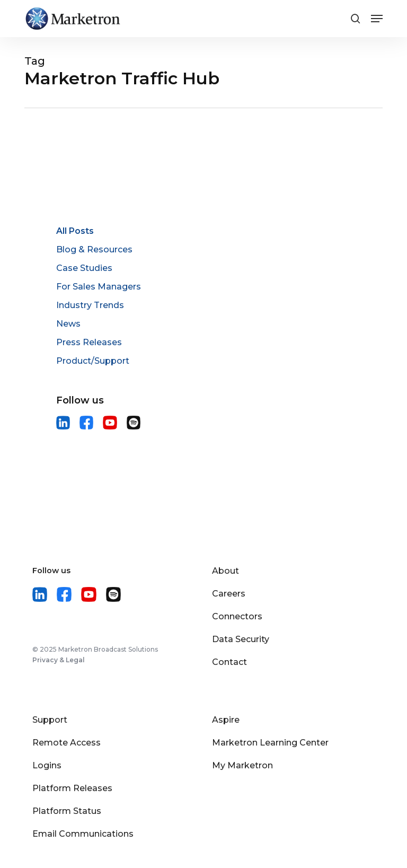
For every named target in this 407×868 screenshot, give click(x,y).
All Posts (75, 231)
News (68, 324)
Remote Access (67, 743)
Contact (229, 662)
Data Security (241, 639)
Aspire (226, 720)
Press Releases (89, 342)
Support (50, 720)
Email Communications (83, 834)
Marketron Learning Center (270, 743)
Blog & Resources (94, 249)
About (225, 571)
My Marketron (242, 765)
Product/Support (93, 361)
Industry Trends (90, 305)
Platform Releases (72, 788)
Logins (47, 765)
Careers (229, 594)
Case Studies (84, 268)
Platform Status (67, 811)
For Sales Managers (99, 287)
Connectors (237, 616)
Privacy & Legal (59, 660)
